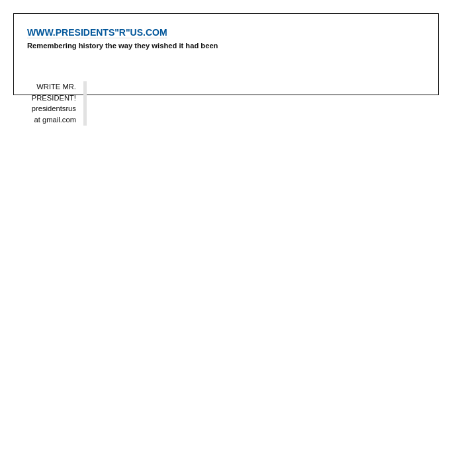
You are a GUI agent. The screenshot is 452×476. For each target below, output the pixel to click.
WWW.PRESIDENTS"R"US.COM (97, 32)
